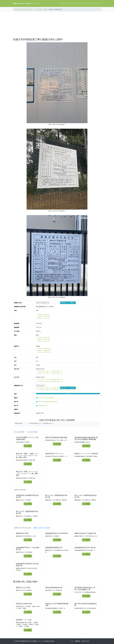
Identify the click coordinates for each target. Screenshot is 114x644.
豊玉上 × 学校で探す (44, 318)
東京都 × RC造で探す (44, 337)
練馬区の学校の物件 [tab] (20, 490)
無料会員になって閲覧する (68, 303)
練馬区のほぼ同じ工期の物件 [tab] (42, 528)
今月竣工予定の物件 (73, 3)
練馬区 (45, 9)
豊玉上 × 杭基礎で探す (45, 352)
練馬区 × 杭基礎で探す (45, 350)
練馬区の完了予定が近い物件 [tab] (23, 528)
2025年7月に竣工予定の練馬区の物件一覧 (51, 381)
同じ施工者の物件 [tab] (32, 432)
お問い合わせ (97, 3)
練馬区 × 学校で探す (44, 316)
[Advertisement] (57, 25)
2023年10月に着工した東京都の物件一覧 (50, 371)
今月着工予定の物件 (86, 3)
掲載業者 (64, 3)
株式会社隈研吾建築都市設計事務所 (47, 402)
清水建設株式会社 (42, 405)
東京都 (40, 9)
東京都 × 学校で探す (44, 315)
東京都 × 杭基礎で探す (45, 348)
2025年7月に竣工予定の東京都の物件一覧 (51, 380)
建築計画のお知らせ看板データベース (27, 3)
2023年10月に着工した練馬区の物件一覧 (50, 373)
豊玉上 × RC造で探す (44, 341)
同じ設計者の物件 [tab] (19, 432)
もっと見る (28, 446)
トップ (58, 3)
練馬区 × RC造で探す (44, 339)
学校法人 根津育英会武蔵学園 (46, 398)
